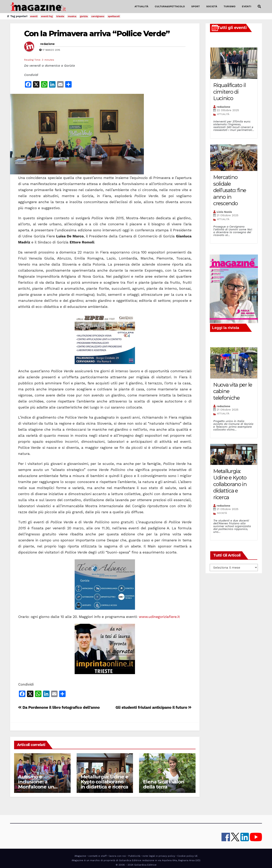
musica (72, 16)
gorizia (84, 16)
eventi (34, 16)
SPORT (196, 6)
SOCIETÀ (212, 6)
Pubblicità (134, 856)
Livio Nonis (224, 212)
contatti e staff (97, 856)
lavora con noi (117, 856)
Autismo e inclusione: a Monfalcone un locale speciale (36, 784)
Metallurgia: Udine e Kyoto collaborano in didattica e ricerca (105, 782)
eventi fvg (47, 16)
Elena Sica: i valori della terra (164, 784)
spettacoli (114, 16)
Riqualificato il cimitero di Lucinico (229, 92)
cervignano (98, 16)
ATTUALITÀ (142, 6)
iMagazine (80, 856)
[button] (259, 7)
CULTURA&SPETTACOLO (170, 6)
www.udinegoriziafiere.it (160, 617)
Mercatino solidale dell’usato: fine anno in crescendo (230, 190)
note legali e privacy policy (159, 856)
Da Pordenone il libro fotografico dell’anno (59, 707)
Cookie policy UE (187, 856)
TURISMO (230, 6)
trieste (60, 16)
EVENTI (247, 6)
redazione (47, 44)
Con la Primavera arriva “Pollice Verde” (97, 34)
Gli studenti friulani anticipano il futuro (154, 707)
